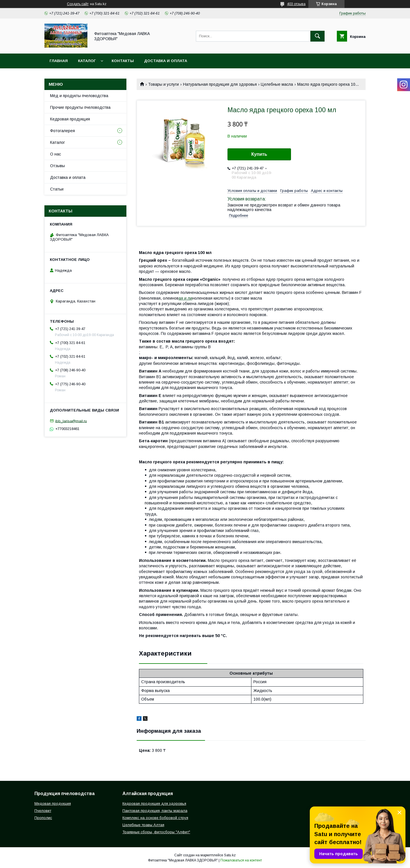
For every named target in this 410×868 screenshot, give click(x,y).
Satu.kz (230, 855)
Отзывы (58, 166)
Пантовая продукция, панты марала (155, 811)
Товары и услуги (163, 84)
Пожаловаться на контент (241, 860)
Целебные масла (277, 84)
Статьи (57, 189)
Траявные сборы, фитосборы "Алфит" (156, 832)
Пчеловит (43, 811)
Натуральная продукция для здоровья (220, 84)
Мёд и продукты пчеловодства (79, 96)
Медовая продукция (53, 803)
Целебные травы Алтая (143, 825)
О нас (56, 154)
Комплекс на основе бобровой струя (155, 818)
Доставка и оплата (166, 61)
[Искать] (317, 36)
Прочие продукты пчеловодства (80, 107)
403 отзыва (296, 4)
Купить (259, 154)
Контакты (123, 61)
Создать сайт (78, 4)
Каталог (87, 61)
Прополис (43, 818)
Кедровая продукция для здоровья (154, 803)
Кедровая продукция (70, 119)
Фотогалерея (62, 131)
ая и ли (185, 298)
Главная (59, 61)
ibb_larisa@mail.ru (71, 421)
